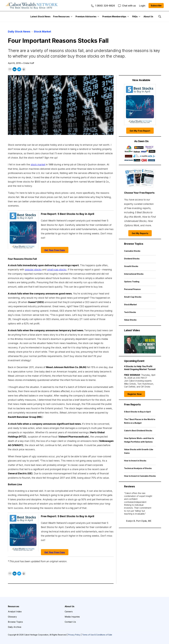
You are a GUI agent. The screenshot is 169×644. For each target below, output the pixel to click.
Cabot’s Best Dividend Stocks (138, 431)
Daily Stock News (19, 32)
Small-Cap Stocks (133, 297)
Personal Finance (132, 289)
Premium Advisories (86, 16)
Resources (14, 606)
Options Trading (132, 282)
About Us (148, 16)
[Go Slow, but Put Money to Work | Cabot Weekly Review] (140, 345)
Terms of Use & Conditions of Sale (97, 635)
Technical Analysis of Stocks (138, 468)
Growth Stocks (131, 266)
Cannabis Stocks (132, 251)
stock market (38, 164)
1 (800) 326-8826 (103, 6)
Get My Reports (140, 233)
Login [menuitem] (142, 6)
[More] (71, 16)
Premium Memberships (114, 16)
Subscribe (156, 6)
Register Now (135, 394)
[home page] (32, 6)
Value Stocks (130, 320)
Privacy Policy (74, 635)
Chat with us (127, 6)
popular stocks (33, 270)
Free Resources (61, 16)
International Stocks (134, 274)
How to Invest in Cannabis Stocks (140, 476)
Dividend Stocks (132, 259)
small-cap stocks (57, 270)
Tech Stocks (130, 312)
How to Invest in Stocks (135, 461)
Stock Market (42, 32)
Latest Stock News (40, 16)
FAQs (135, 16)
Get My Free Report (140, 131)
